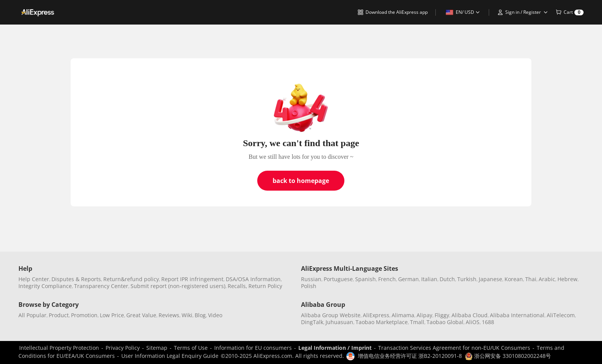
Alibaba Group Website (331, 315)
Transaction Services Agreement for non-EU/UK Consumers (454, 348)
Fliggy (442, 315)
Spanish (365, 279)
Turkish (467, 279)
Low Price (112, 315)
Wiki (187, 315)
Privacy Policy (123, 348)
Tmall (417, 322)
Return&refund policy (131, 279)
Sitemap (157, 348)
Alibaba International (517, 315)
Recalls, (237, 286)
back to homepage (301, 181)
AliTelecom (561, 315)
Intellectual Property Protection (59, 348)
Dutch (447, 279)
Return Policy (265, 286)
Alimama (403, 315)
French (387, 279)
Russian (311, 279)
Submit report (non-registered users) (178, 286)
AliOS (473, 322)
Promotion (84, 315)
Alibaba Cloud (470, 315)
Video (215, 315)
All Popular (32, 315)
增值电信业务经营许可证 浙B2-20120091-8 (410, 356)
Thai (531, 279)
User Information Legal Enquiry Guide (170, 356)
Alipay (424, 315)
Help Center (34, 279)
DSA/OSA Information (253, 279)
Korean (514, 279)
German (408, 279)
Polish (309, 286)
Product (59, 315)
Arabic (547, 279)
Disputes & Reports (76, 279)
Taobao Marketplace (382, 322)
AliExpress (376, 315)
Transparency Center (101, 286)
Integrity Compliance (45, 286)
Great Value (141, 315)
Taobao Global (445, 322)
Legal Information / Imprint (335, 348)
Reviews (169, 315)
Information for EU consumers (253, 348)
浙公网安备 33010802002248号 (508, 356)
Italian (429, 279)
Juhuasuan (339, 322)
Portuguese (338, 279)
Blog (200, 315)
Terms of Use (191, 348)
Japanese (490, 279)
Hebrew (567, 279)
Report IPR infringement (192, 279)
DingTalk (312, 322)
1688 (488, 322)
